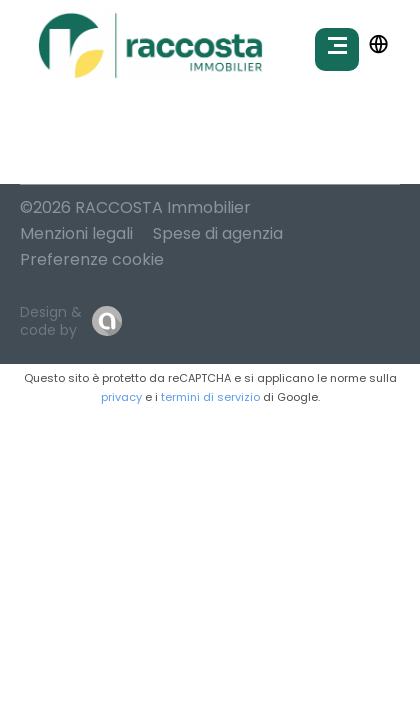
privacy (121, 397)
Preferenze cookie (92, 259)
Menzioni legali (76, 233)
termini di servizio (210, 397)
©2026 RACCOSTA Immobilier (135, 207)
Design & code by (51, 321)
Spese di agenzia (218, 233)
